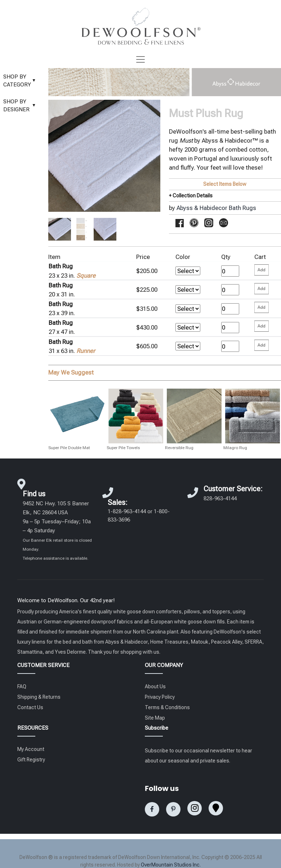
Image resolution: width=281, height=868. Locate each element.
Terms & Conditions (167, 707)
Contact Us (30, 707)
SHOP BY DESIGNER (21, 106)
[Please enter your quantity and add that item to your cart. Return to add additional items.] (262, 270)
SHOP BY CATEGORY (21, 81)
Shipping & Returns (39, 697)
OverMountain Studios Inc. (171, 865)
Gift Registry (31, 760)
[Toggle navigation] (140, 59)
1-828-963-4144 (127, 511)
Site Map (155, 718)
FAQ (22, 686)
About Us (155, 686)
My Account (31, 749)
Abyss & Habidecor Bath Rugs (216, 208)
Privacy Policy (160, 697)
